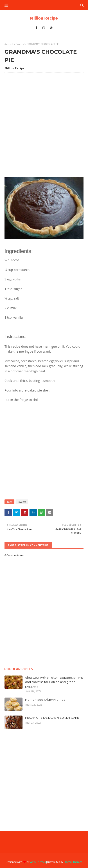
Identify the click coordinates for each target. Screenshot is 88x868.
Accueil (9, 44)
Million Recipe (44, 18)
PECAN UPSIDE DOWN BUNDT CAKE (52, 718)
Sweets (20, 44)
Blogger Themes (73, 862)
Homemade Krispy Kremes (45, 700)
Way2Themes (38, 862)
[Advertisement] (44, 121)
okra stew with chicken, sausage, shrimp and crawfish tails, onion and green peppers (54, 682)
